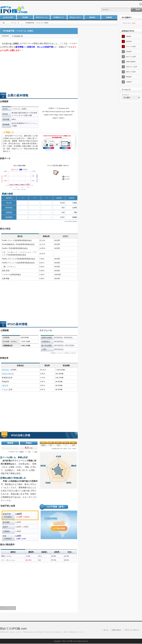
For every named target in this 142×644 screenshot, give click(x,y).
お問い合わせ (116, 630)
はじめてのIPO (8, 17)
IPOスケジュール (42, 17)
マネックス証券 (131, 46)
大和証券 (129, 82)
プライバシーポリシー (132, 630)
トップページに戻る (8, 608)
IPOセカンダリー (76, 17)
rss (141, 4)
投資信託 (109, 17)
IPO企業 (25, 17)
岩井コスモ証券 (131, 72)
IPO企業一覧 (19, 36)
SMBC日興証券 (8, 374)
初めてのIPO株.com (13, 629)
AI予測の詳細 (59, 528)
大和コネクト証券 (132, 67)
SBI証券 (5, 385)
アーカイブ (125, 95)
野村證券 (5, 370)
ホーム (106, 630)
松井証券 (129, 52)
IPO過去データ (59, 17)
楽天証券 (129, 41)
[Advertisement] (69, 8)
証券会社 (92, 17)
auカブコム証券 (131, 57)
